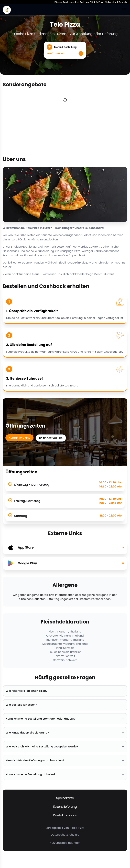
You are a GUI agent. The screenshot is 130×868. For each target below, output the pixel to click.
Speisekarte (65, 798)
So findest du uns (51, 438)
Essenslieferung (65, 807)
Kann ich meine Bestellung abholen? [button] (65, 774)
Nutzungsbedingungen (65, 843)
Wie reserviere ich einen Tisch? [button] (65, 691)
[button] (65, 50)
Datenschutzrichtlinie (65, 835)
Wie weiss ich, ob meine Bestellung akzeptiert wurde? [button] (65, 747)
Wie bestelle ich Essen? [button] (65, 705)
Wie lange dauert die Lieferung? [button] (65, 733)
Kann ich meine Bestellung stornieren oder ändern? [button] (65, 719)
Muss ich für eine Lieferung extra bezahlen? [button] (65, 761)
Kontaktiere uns (19, 438)
